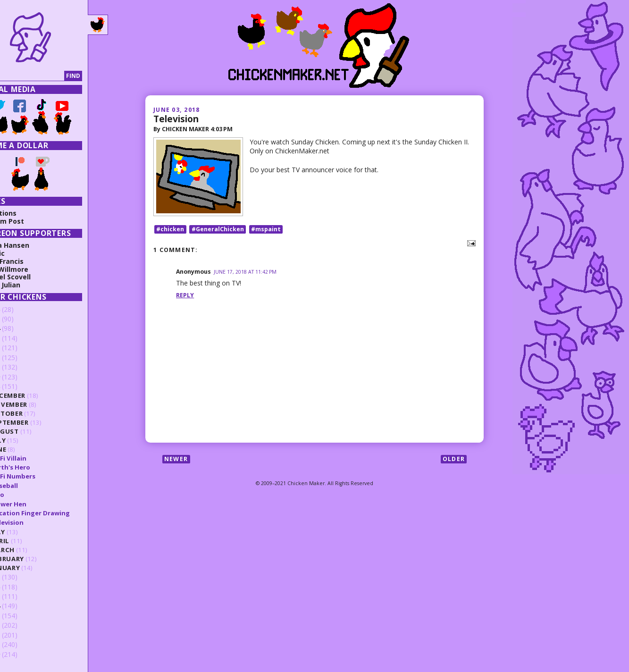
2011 (20, 635)
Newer (176, 461)
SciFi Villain (36, 458)
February (35, 559)
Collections (25, 213)
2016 (20, 587)
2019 (20, 377)
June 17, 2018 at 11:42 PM (245, 274)
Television (176, 119)
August (32, 431)
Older (454, 461)
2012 (20, 625)
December (35, 395)
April (27, 541)
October (34, 413)
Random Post (29, 221)
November (36, 404)
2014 (20, 606)
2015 (20, 596)
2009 (20, 654)
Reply (185, 298)
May (25, 532)
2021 (20, 357)
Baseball (32, 486)
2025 (20, 319)
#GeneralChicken (218, 231)
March (30, 550)
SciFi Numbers (41, 476)
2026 (20, 309)
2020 (20, 367)
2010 (20, 644)
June (26, 449)
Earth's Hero (38, 467)
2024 (20, 328)
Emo (25, 495)
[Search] (49, 76)
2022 (20, 348)
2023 (20, 338)
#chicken (170, 231)
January (33, 568)
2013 (20, 616)
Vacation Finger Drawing (58, 513)
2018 (20, 386)
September (37, 422)
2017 (20, 577)
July (26, 440)
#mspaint (266, 231)
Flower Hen (36, 504)
